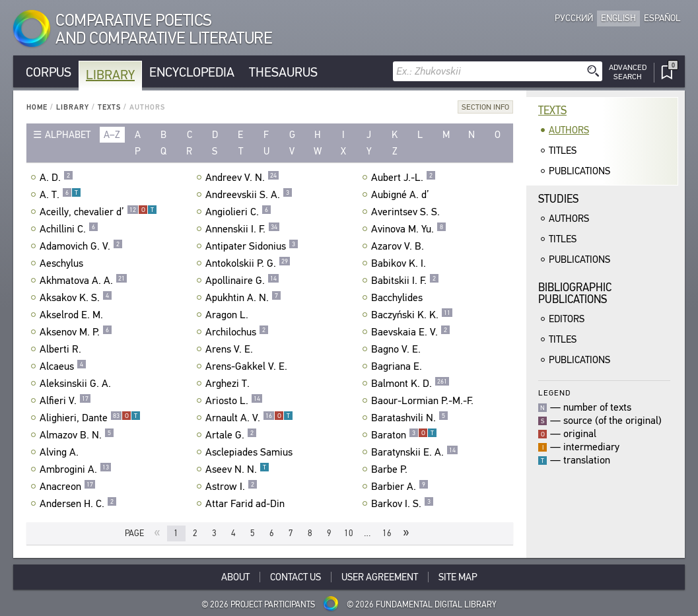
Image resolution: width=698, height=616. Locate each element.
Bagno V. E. (398, 349)
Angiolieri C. (238, 212)
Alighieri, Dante (90, 418)
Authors (569, 130)
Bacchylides (399, 298)
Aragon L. (228, 315)
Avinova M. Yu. (409, 229)
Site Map (458, 577)
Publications (579, 171)
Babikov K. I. (400, 263)
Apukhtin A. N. (243, 298)
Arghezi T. (229, 384)
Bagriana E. (398, 366)
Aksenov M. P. (76, 332)
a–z (112, 135)
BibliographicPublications (575, 293)
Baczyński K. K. (412, 315)
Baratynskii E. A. (415, 452)
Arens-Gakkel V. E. (248, 366)
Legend (554, 393)
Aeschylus (63, 263)
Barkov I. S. (402, 504)
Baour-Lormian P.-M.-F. (424, 401)
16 (387, 533)
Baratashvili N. (410, 418)
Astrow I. (231, 487)
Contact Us (296, 577)
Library (110, 75)
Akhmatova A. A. (84, 281)
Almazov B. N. (77, 435)
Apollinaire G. (242, 281)
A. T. (60, 195)
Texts (109, 107)
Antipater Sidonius (252, 246)
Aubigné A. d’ (402, 195)
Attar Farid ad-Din (247, 504)
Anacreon (68, 487)
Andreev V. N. (242, 178)
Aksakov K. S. (76, 298)
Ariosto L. (234, 401)
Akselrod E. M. (73, 315)
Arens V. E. (231, 349)
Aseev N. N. (237, 469)
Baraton (404, 435)
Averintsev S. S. (407, 212)
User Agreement (380, 577)
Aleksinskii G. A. (77, 384)
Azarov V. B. (399, 246)
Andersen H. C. (78, 504)
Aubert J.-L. (403, 178)
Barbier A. (400, 487)
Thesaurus (283, 72)
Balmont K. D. (410, 384)
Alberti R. (62, 349)
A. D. (56, 178)
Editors (567, 319)
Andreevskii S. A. (249, 195)
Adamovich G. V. (81, 246)
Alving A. (61, 452)
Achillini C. (69, 229)
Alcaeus (63, 366)
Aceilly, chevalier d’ (98, 212)
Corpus (49, 72)
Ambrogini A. (76, 469)
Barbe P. (391, 469)
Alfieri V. (65, 401)
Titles (563, 151)
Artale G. (231, 435)
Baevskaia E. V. (411, 332)
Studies (558, 199)
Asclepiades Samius (251, 452)
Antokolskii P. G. (248, 263)
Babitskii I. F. (405, 281)
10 (349, 533)
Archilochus (237, 332)
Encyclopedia (192, 72)
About (235, 577)
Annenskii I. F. (243, 229)
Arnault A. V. (249, 418)
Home (37, 107)
